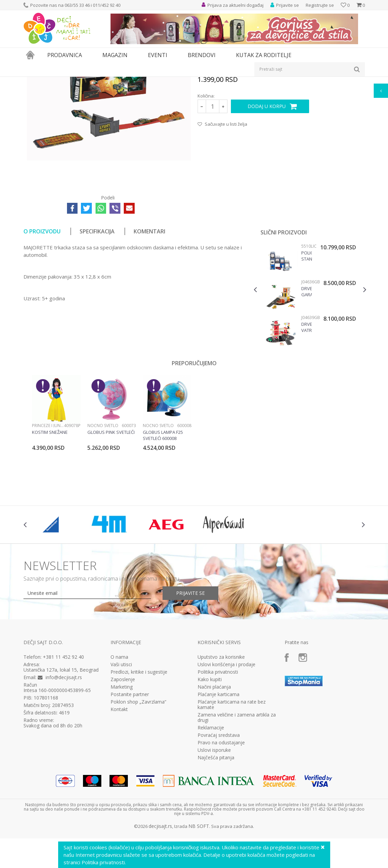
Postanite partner (130, 771)
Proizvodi (55, 81)
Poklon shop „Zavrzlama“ (138, 779)
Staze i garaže (163, 81)
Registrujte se (320, 5)
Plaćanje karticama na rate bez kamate (232, 781)
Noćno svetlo (103, 502)
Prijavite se (190, 670)
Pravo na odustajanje (221, 819)
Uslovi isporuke (214, 827)
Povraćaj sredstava (219, 812)
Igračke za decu (84, 81)
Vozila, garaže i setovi (124, 81)
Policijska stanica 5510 (307, 333)
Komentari (149, 308)
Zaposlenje (123, 756)
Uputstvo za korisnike (221, 734)
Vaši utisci (121, 741)
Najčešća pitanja (216, 834)
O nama (119, 734)
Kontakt (119, 786)
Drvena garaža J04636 (307, 368)
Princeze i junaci (48, 502)
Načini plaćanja (214, 764)
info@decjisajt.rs (64, 754)
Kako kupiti (210, 756)
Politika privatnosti (218, 749)
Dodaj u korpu (267, 183)
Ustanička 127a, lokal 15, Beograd (61, 747)
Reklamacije (211, 804)
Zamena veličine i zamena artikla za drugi (237, 794)
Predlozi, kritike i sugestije (139, 749)
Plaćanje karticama (218, 771)
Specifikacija (97, 308)
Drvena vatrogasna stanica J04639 (307, 404)
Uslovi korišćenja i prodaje (226, 741)
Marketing (122, 764)
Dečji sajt (32, 81)
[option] (310, 375)
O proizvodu (42, 308)
